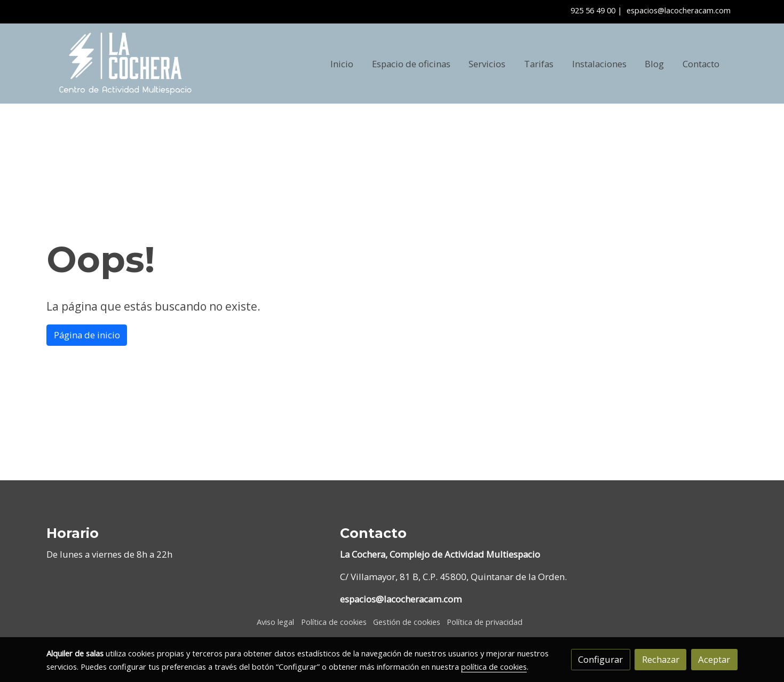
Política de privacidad (485, 622)
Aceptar (714, 659)
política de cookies (494, 667)
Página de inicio (87, 335)
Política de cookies (334, 622)
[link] (125, 64)
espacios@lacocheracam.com (679, 10)
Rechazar (661, 659)
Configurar (600, 659)
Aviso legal (275, 622)
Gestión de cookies (407, 622)
